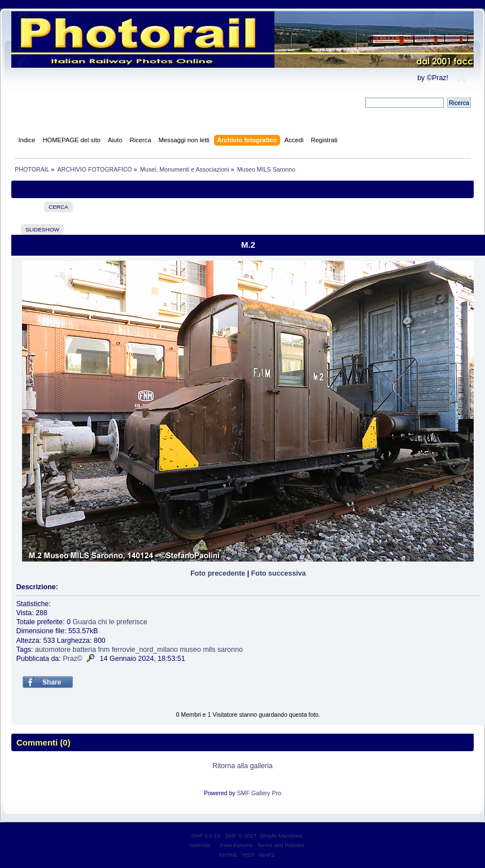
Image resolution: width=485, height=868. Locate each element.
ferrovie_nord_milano (145, 650)
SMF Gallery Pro (259, 793)
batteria (85, 650)
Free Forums (236, 845)
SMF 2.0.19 (206, 836)
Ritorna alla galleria (242, 766)
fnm (104, 650)
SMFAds (200, 845)
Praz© (73, 659)
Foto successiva (279, 573)
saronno (230, 650)
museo (190, 650)
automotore (53, 650)
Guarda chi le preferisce (110, 622)
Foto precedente (218, 573)
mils (209, 650)
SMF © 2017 (241, 836)
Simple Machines (281, 836)
